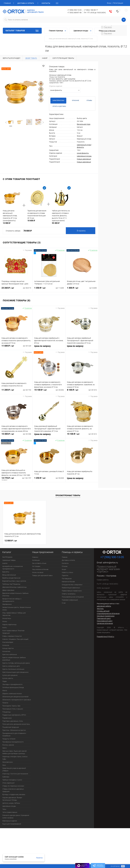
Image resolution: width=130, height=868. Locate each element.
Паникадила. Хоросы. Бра (11, 706)
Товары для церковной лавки (42, 575)
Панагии (5, 703)
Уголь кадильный (8, 783)
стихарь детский (103, 611)
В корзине (116, 866)
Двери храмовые (8, 590)
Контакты (46, 3)
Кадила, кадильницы (9, 624)
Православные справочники (72, 591)
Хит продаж (36, 566)
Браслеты (6, 572)
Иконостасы (7, 618)
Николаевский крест (105, 621)
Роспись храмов (8, 745)
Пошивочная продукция (11, 727)
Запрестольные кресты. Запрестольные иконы (17, 609)
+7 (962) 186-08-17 (91, 10)
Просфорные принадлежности (13, 742)
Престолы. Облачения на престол (14, 730)
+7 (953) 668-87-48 (74, 13)
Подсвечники (7, 718)
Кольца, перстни (8, 648)
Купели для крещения (10, 675)
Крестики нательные (10, 654)
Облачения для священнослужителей (15, 697)
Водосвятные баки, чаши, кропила (14, 581)
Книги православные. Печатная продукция (13, 632)
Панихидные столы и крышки (13, 709)
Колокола (6, 645)
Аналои (5, 563)
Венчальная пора (84, 124)
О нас (64, 603)
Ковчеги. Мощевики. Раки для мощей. (15, 639)
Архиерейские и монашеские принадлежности (13, 568)
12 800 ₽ (11, 541)
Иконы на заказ (38, 572)
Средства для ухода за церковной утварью (14, 769)
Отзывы (65, 566)
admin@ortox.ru (110, 563)
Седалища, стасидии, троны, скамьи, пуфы (15, 758)
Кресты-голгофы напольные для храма (16, 663)
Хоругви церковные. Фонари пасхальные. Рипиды (12, 799)
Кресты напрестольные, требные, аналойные (14, 659)
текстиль (100, 609)
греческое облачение (105, 623)
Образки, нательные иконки (12, 694)
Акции (64, 569)
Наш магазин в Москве (40, 569)
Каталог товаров (22, 31)
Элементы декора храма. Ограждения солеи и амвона (16, 817)
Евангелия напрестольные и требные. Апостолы (16, 594)
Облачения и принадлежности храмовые (17, 700)
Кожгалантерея (8, 642)
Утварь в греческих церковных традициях (13, 790)
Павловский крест (104, 618)
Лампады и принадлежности (12, 684)
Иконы (5, 621)
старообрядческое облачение (108, 613)
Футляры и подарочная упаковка (14, 795)
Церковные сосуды (84, 156)
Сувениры (6, 777)
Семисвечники (8, 762)
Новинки (35, 557)
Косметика (6, 651)
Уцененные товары (9, 560)
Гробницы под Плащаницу (11, 584)
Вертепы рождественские (11, 578)
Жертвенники (7, 604)
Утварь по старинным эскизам (13, 786)
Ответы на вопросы (69, 594)
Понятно (39, 858)
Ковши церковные (84, 159)
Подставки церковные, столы (13, 721)
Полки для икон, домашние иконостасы (16, 724)
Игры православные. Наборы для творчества (14, 614)
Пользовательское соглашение (73, 597)
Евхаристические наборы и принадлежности (12, 600)
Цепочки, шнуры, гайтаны (11, 803)
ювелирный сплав (84, 145)
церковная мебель (104, 606)
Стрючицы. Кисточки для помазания (15, 774)
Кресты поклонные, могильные (13, 669)
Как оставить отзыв (39, 563)
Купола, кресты (8, 678)
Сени (4, 765)
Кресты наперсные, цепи (11, 666)
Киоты (5, 628)
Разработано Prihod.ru (105, 637)
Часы (4, 809)
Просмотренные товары (68, 495)
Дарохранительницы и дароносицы (15, 587)
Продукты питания (9, 739)
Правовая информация (70, 600)
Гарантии (65, 575)
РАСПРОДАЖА (7, 557)
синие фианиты (83, 153)
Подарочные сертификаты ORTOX (14, 715)
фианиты (80, 147)
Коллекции (36, 560)
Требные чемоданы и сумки (12, 780)
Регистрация (118, 3)
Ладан (5, 681)
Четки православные (10, 812)
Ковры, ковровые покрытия (12, 636)
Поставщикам (67, 579)
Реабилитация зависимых (71, 588)
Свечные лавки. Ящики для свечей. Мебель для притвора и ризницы (15, 752)
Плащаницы (7, 712)
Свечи (4, 748)
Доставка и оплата (26, 3)
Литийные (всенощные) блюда (13, 687)
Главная (7, 3)
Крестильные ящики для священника (15, 672)
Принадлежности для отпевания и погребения (14, 735)
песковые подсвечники (106, 616)
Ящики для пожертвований (12, 824)
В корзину (81, 231)
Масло (5, 691)
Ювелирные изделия (10, 821)
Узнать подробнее (11, 859)
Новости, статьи (67, 572)
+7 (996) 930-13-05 (74, 10)
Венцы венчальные (9, 575)
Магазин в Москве (68, 582)
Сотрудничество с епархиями (72, 585)
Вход (109, 3)
